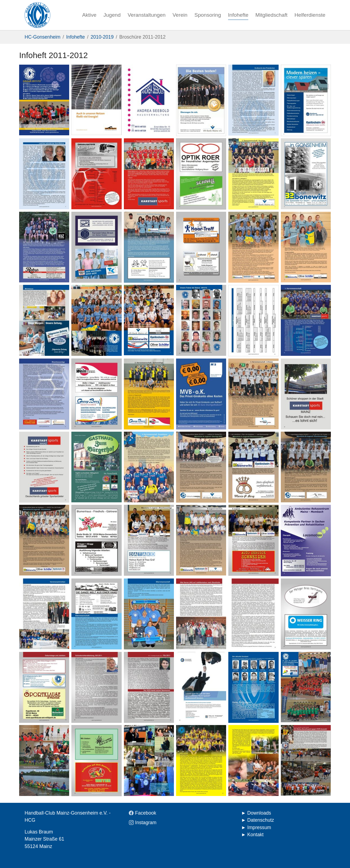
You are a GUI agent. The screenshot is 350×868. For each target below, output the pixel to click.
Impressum (259, 827)
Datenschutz (261, 820)
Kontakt (255, 835)
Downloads (259, 813)
